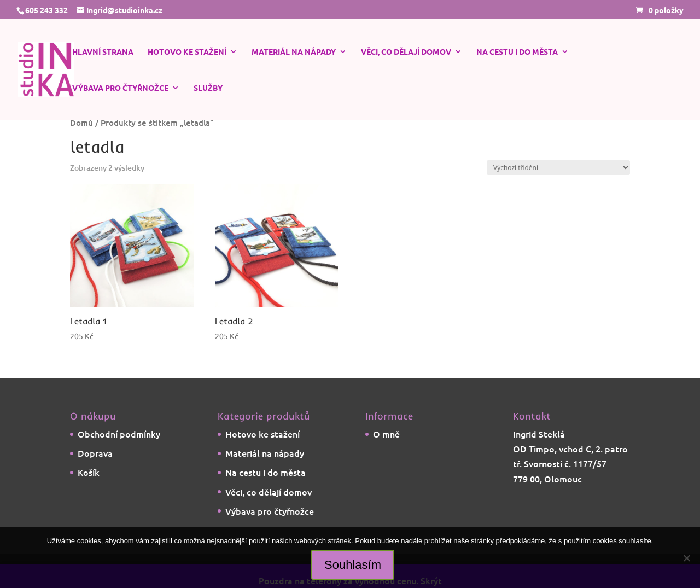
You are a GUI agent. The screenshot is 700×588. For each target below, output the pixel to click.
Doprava (95, 453)
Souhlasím (353, 565)
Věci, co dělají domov (406, 52)
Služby (208, 88)
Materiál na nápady (294, 52)
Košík (89, 472)
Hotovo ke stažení (187, 52)
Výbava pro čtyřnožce (120, 88)
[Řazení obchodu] (558, 168)
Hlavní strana (103, 52)
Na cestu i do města (517, 52)
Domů (81, 123)
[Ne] (686, 558)
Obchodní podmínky (119, 434)
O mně (386, 434)
